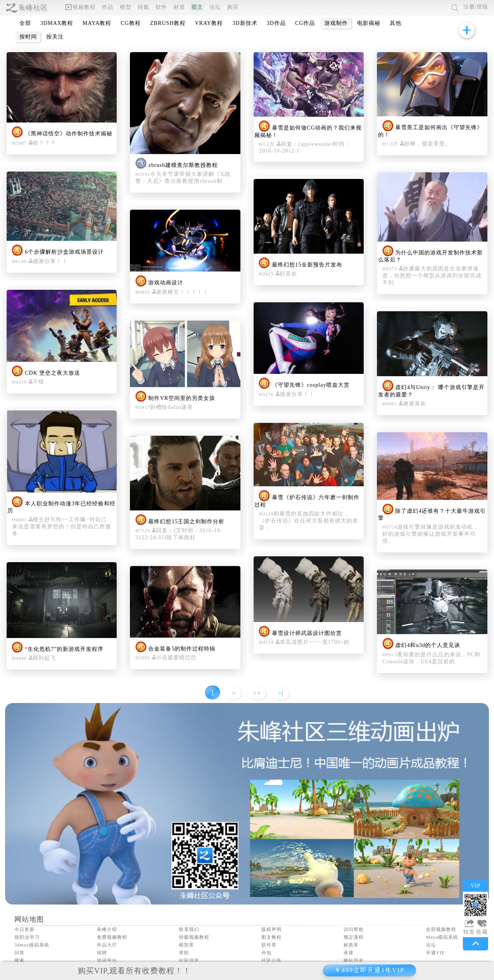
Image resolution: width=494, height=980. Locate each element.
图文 (197, 7)
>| (280, 693)
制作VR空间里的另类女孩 (181, 398)
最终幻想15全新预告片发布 (307, 265)
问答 (19, 953)
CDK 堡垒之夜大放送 (53, 373)
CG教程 (131, 23)
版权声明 (272, 929)
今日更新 (25, 929)
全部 (25, 23)
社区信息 (189, 961)
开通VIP (435, 953)
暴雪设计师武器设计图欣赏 (307, 633)
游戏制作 (336, 23)
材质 (179, 7)
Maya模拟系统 (442, 937)
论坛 (215, 7)
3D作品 (276, 23)
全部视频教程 (441, 929)
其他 (396, 23)
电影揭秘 (369, 23)
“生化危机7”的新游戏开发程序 (64, 649)
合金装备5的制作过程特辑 (182, 649)
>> (257, 693)
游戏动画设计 (166, 283)
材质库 (351, 945)
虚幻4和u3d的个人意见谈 (428, 646)
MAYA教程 (97, 23)
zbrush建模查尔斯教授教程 (183, 165)
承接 (349, 953)
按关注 (55, 37)
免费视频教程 (112, 937)
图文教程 (272, 937)
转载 (144, 7)
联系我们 (189, 929)
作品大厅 (107, 945)
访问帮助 (354, 929)
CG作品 (305, 23)
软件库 (269, 945)
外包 (266, 953)
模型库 (187, 945)
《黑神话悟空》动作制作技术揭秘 (69, 134)
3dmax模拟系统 (32, 945)
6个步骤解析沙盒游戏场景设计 (64, 252)
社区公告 (272, 961)
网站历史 (354, 961)
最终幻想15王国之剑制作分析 (186, 522)
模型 (126, 7)
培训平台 (107, 961)
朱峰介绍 (107, 929)
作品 (108, 7)
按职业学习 (27, 937)
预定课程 (354, 937)
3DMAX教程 (57, 23)
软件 (161, 7)
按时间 (28, 37)
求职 (184, 953)
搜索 (19, 961)
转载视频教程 (194, 937)
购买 (233, 7)
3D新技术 (245, 23)
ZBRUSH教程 (168, 23)
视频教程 (81, 7)
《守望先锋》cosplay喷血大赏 (311, 385)
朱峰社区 (33, 7)
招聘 (102, 953)
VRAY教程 (209, 23)
